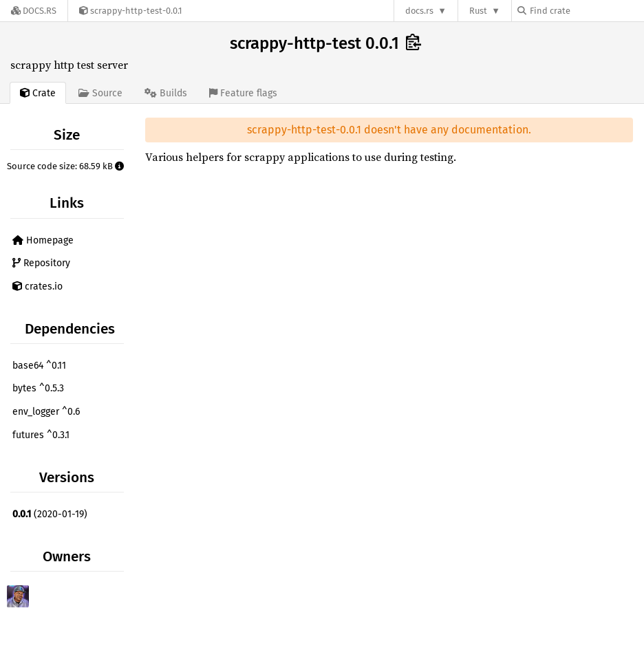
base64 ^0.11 (39, 366)
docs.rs (419, 11)
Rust (478, 11)
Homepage (43, 240)
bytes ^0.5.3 (38, 388)
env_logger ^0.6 (46, 412)
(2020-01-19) (50, 514)
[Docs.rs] (34, 11)
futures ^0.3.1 (41, 435)
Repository (41, 263)
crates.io (37, 286)
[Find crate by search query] (586, 11)
